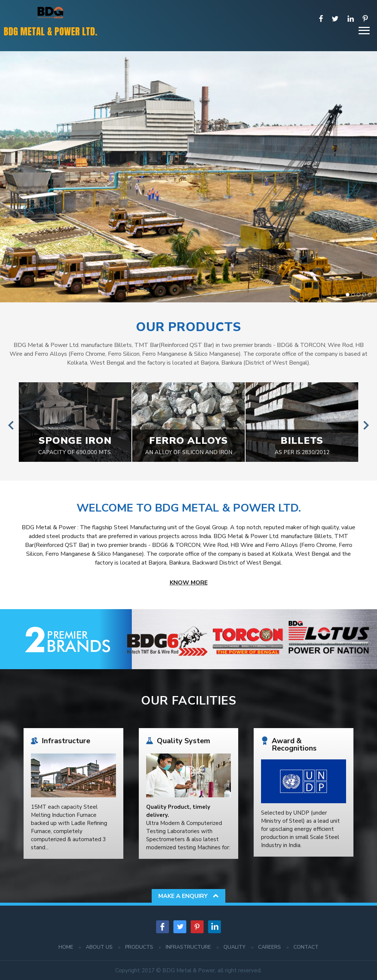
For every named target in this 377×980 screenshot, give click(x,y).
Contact (306, 947)
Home (66, 947)
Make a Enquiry (188, 896)
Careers (269, 947)
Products (139, 947)
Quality (235, 947)
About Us (99, 947)
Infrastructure (188, 947)
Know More (189, 583)
